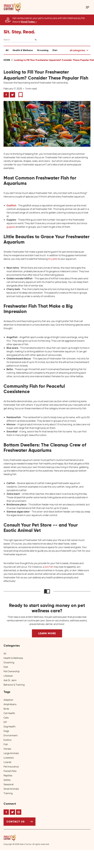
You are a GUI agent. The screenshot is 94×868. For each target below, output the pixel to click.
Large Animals (11, 753)
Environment (11, 735)
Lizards (7, 762)
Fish (6, 744)
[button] (12, 7)
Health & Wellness (23, 50)
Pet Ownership (12, 671)
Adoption (8, 700)
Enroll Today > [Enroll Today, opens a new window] (29, 22)
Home (7, 60)
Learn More (47, 633)
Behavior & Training (14, 685)
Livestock (9, 758)
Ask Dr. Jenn (10, 680)
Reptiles (8, 775)
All (7, 50)
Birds (6, 709)
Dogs (6, 731)
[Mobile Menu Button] (87, 7)
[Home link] (26, 838)
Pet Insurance (11, 767)
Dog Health (10, 726)
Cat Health (9, 713)
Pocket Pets (10, 771)
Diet (55, 50)
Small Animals (11, 789)
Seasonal (9, 784)
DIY (5, 722)
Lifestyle (8, 676)
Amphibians (10, 704)
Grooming (43, 50)
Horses (7, 749)
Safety (7, 780)
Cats (6, 718)
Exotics (7, 740)
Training (8, 793)
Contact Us (16, 822)
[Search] (21, 40)
